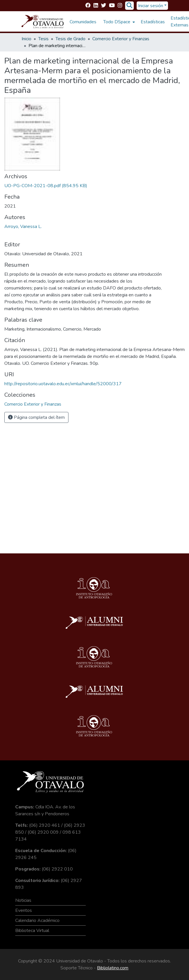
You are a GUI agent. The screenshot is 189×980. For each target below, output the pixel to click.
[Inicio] (43, 22)
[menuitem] (119, 22)
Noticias (23, 900)
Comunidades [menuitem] (83, 22)
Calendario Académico (37, 920)
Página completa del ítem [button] (36, 417)
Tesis (43, 39)
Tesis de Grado (70, 39)
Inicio (26, 39)
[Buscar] (130, 6)
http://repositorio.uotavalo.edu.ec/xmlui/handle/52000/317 (63, 384)
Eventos (24, 910)
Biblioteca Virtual (32, 931)
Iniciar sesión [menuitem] (151, 6)
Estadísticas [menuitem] (153, 22)
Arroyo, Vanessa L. (23, 227)
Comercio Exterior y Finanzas (121, 39)
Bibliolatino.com (113, 968)
